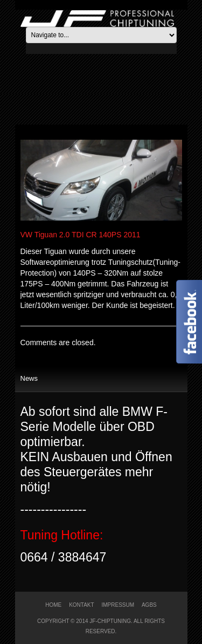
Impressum (118, 605)
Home (53, 605)
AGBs (149, 605)
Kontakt (81, 605)
